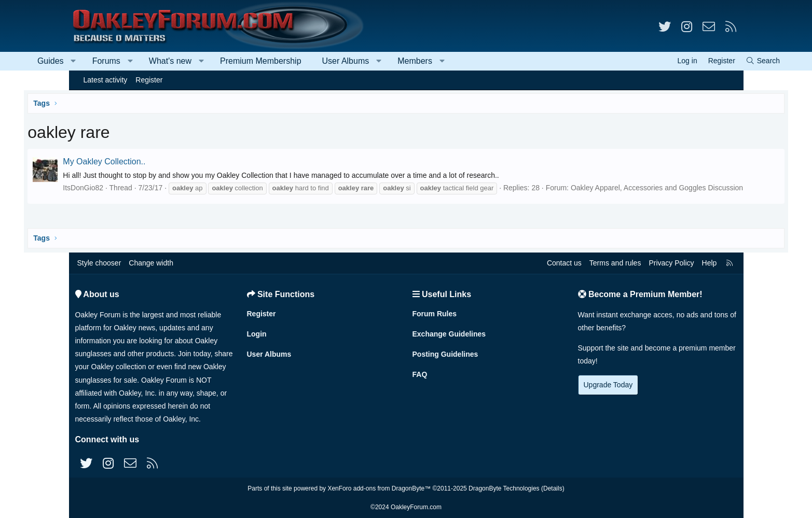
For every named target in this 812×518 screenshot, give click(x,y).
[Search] (718, 61)
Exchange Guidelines (449, 334)
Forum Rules (435, 314)
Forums (151, 61)
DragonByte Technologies (504, 488)
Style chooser (99, 263)
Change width (151, 263)
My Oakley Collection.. (151, 162)
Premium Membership (306, 61)
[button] (119, 61)
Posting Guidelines (445, 354)
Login (257, 334)
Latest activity (106, 80)
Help (710, 263)
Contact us (564, 263)
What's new (215, 61)
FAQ (420, 374)
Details (553, 488)
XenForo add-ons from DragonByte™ (379, 488)
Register (149, 80)
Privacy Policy (671, 263)
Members (460, 61)
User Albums (390, 61)
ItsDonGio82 (130, 188)
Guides (96, 61)
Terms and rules (615, 263)
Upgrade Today (608, 385)
